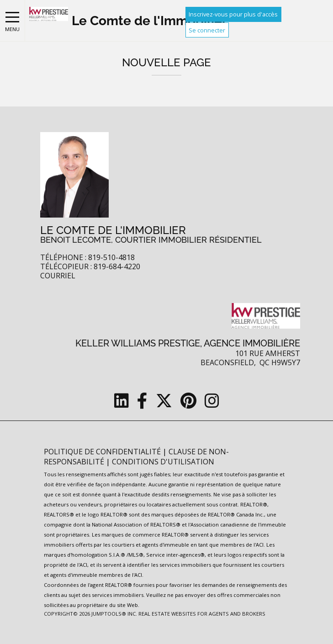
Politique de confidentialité (103, 452)
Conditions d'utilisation (163, 462)
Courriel (58, 276)
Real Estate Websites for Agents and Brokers (202, 614)
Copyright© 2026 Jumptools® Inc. (90, 614)
